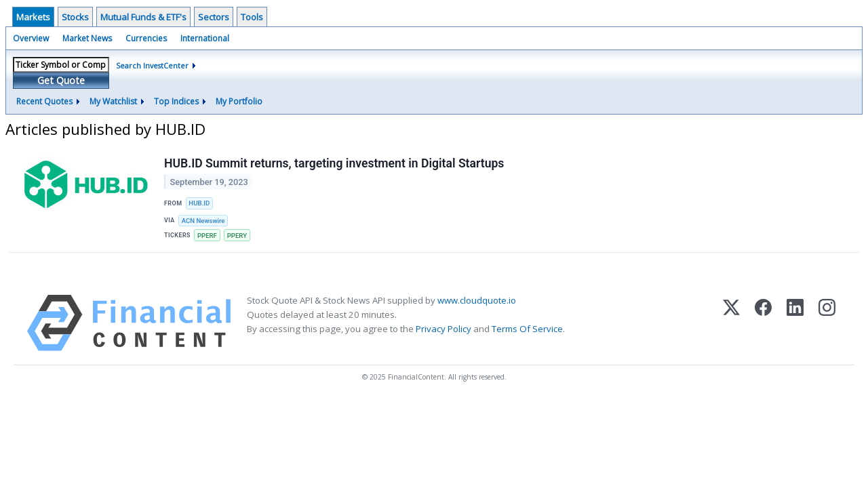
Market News (87, 38)
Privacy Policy (443, 329)
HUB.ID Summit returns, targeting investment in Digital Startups (334, 163)
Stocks (75, 17)
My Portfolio (239, 101)
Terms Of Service (527, 329)
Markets (33, 17)
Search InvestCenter (152, 65)
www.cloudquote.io (477, 300)
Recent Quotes (44, 101)
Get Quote (61, 80)
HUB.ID (199, 203)
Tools (252, 17)
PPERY (237, 236)
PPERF (207, 236)
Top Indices (176, 101)
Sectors (214, 17)
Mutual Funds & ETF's (143, 17)
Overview (31, 38)
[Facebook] (763, 323)
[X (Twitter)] (731, 323)
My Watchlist (113, 101)
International (205, 38)
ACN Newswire (203, 221)
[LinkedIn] (795, 323)
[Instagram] (827, 323)
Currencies (146, 38)
